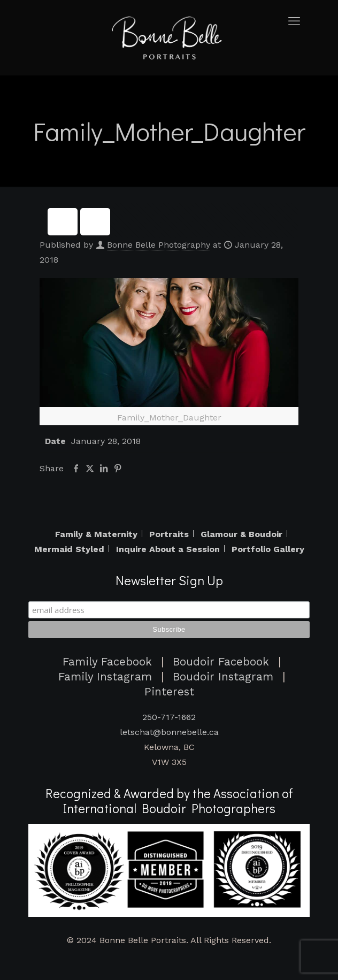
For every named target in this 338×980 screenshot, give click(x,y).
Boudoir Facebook (221, 662)
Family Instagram (105, 677)
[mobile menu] (297, 21)
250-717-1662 (169, 717)
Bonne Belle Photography (159, 245)
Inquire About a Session (168, 549)
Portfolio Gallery (268, 549)
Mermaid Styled (69, 549)
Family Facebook (107, 662)
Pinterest (169, 692)
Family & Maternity (96, 534)
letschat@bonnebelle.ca (169, 732)
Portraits (169, 534)
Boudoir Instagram (223, 677)
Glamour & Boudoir (241, 534)
